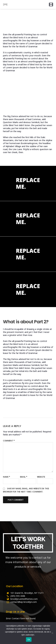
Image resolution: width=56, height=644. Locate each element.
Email (24, 477)
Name (7, 477)
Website (41, 477)
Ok (29, 640)
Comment (9, 441)
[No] (52, 633)
